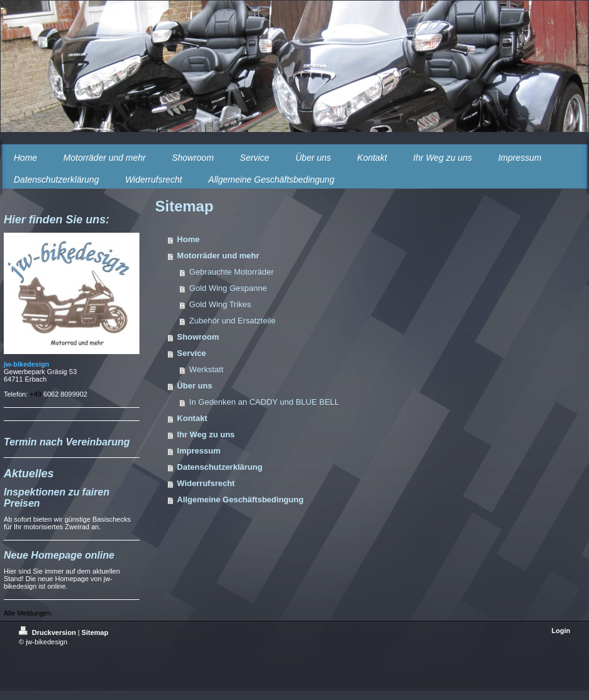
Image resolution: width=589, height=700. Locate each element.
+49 (37, 394)
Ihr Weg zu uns (206, 434)
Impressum (199, 451)
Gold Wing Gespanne (228, 288)
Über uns (194, 386)
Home (188, 239)
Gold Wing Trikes (220, 304)
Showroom (198, 337)
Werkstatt (207, 369)
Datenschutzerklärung (220, 467)
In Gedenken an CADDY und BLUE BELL (264, 402)
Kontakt (192, 418)
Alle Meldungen (28, 613)
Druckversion (48, 632)
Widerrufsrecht (206, 483)
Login (561, 631)
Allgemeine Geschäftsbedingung (240, 500)
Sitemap (95, 632)
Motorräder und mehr (218, 256)
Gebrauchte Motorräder (232, 272)
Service (191, 353)
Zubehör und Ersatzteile (233, 321)
